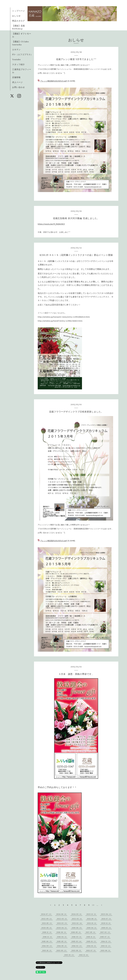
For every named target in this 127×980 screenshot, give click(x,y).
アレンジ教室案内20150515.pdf (54, 81)
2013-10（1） (47, 950)
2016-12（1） (48, 937)
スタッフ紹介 (18, 64)
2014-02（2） (77, 946)
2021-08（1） (92, 919)
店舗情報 (16, 77)
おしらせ (16, 16)
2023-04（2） (107, 914)
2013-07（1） (91, 950)
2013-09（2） (62, 950)
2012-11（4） (84, 955)
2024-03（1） (77, 914)
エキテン (16, 49)
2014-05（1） (62, 946)
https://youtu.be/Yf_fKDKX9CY (51, 224)
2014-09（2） (47, 946)
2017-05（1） (91, 932)
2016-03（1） (77, 937)
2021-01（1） (92, 923)
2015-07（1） (105, 937)
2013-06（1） (106, 950)
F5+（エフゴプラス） (22, 54)
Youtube (16, 59)
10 (93, 905)
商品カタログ (18, 21)
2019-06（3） (77, 928)
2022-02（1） (77, 919)
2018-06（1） (62, 932)
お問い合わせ (18, 87)
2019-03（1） (107, 928)
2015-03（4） (77, 941)
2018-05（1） (76, 932)
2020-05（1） (47, 928)
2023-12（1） (92, 914)
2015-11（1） (91, 937)
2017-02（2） (106, 932)
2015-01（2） (92, 941)
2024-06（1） (62, 914)
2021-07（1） (107, 919)
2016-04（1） (62, 937)
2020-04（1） (62, 928)
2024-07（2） (47, 914)
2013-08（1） (77, 950)
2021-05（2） (47, 923)
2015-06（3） (47, 941)
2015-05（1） (62, 941)
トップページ (18, 11)
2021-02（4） (77, 923)
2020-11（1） (106, 923)
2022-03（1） (62, 919)
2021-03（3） (62, 923)
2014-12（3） (106, 941)
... (97, 905)
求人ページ (17, 82)
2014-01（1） (92, 946)
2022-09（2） (47, 919)
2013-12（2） (106, 946)
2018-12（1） (47, 932)
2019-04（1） (92, 928)
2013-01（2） (70, 955)
